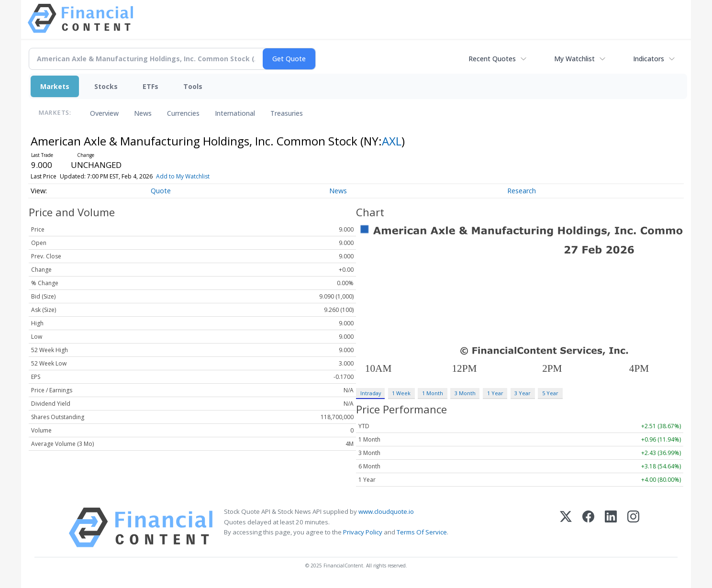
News (143, 113)
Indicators (649, 59)
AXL (392, 141)
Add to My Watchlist (183, 176)
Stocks (106, 86)
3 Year (523, 393)
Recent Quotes (492, 59)
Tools (193, 86)
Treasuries (287, 113)
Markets (55, 86)
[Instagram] (633, 527)
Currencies (183, 113)
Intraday (371, 393)
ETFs (150, 86)
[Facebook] (588, 527)
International (235, 113)
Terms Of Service (422, 532)
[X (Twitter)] (566, 527)
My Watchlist (574, 59)
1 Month (433, 393)
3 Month (465, 393)
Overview (104, 113)
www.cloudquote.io (386, 511)
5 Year (550, 393)
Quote (161, 191)
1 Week (401, 393)
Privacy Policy (363, 532)
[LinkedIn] (611, 527)
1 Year (495, 393)
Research (522, 191)
